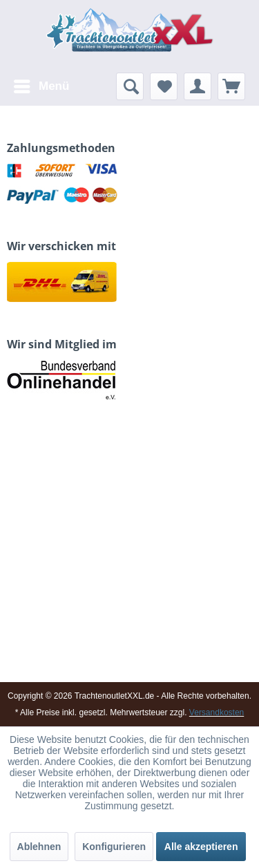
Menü (41, 84)
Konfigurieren (114, 847)
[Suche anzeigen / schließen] (130, 86)
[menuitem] (41, 86)
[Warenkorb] (231, 86)
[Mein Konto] (198, 86)
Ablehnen (39, 847)
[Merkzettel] (164, 86)
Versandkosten (217, 713)
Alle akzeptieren (201, 847)
